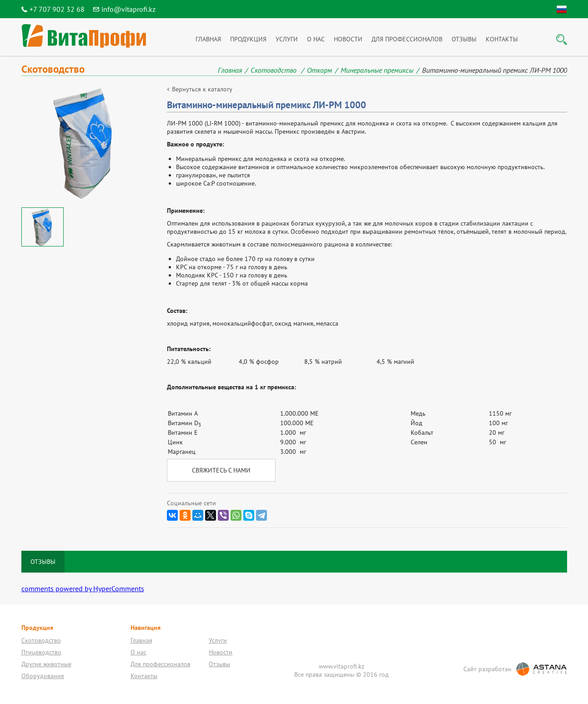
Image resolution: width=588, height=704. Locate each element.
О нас (316, 39)
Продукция (248, 39)
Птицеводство (41, 652)
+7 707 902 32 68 (57, 9)
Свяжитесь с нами (221, 470)
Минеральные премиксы (377, 70)
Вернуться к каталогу (202, 89)
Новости (348, 39)
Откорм (319, 70)
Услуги (287, 39)
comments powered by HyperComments (83, 588)
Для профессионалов (407, 39)
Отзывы (464, 39)
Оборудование (43, 676)
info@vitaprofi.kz (128, 9)
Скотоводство (274, 70)
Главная (208, 39)
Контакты (502, 39)
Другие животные (46, 664)
